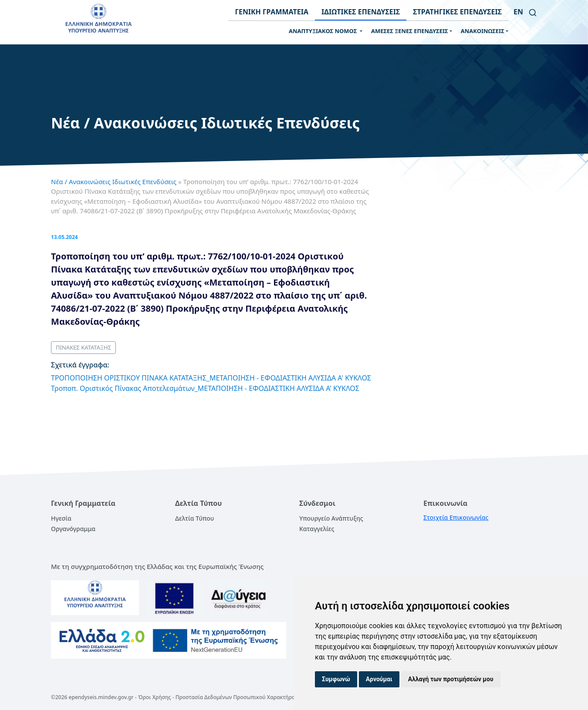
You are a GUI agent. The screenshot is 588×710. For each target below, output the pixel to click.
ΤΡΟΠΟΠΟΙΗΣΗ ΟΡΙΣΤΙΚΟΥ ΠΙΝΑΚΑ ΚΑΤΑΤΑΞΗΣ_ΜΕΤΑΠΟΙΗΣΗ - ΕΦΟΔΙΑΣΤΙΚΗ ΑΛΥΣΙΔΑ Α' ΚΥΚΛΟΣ (211, 378)
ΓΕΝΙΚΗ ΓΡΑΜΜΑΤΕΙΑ (272, 12)
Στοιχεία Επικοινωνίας (456, 517)
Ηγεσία (61, 518)
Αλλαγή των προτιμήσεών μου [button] (451, 679)
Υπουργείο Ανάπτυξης (331, 518)
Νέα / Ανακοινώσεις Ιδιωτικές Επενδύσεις (114, 182)
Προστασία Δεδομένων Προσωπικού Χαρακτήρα (235, 697)
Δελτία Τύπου (194, 518)
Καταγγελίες (317, 529)
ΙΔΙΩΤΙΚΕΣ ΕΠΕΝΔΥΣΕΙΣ (361, 12)
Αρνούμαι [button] (379, 679)
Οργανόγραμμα (73, 529)
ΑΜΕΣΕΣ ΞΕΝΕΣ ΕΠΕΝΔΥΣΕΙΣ (410, 31)
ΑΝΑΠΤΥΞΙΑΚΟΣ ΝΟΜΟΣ (324, 31)
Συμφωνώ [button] (336, 679)
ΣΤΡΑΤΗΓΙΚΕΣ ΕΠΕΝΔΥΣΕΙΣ (457, 12)
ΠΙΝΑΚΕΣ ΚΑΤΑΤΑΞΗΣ (83, 347)
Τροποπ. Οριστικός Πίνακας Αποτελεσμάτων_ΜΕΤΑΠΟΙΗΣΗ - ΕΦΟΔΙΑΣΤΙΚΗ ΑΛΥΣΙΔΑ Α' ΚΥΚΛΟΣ (205, 388)
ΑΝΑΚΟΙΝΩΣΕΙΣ (483, 31)
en (518, 12)
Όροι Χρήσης (155, 697)
